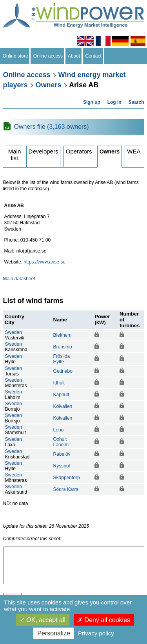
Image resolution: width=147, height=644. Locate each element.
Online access (48, 56)
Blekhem (63, 335)
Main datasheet (19, 279)
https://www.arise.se (44, 262)
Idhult (59, 383)
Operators (79, 151)
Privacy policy (96, 633)
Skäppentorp (67, 478)
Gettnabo (63, 371)
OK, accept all (43, 620)
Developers (44, 151)
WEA (134, 151)
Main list (15, 155)
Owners (49, 85)
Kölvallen (63, 406)
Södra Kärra (66, 489)
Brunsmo (63, 347)
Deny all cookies (104, 620)
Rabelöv (62, 454)
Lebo (59, 430)
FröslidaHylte (62, 359)
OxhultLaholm (61, 442)
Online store (15, 56)
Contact (93, 56)
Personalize (54, 633)
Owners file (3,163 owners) (52, 127)
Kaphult (61, 395)
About (74, 56)
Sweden (14, 332)
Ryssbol (62, 466)
